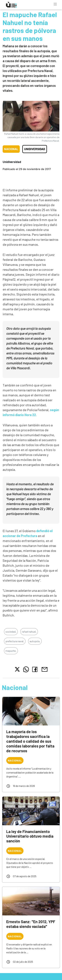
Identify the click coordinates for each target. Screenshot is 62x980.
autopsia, (35, 641)
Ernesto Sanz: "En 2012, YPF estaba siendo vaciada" (31, 924)
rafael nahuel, (29, 632)
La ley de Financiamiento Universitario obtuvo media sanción (30, 836)
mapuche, (11, 651)
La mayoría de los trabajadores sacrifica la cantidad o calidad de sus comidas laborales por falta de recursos (30, 741)
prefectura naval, (15, 641)
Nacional (11, 149)
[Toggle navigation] (55, 4)
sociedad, (11, 632)
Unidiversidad (35, 149)
